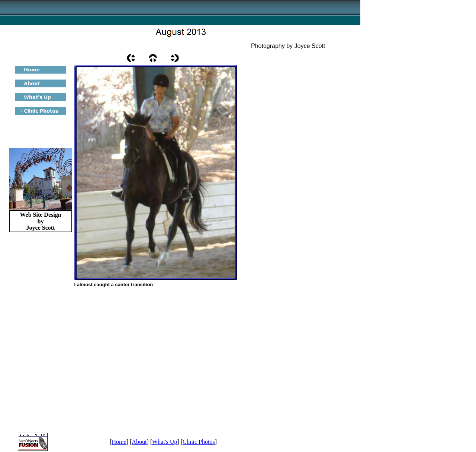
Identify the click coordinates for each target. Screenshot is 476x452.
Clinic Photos (199, 442)
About (139, 442)
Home (119, 442)
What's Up (165, 442)
